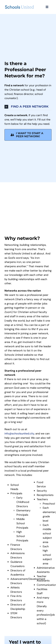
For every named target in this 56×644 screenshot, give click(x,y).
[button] (28, 107)
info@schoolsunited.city (19, 434)
